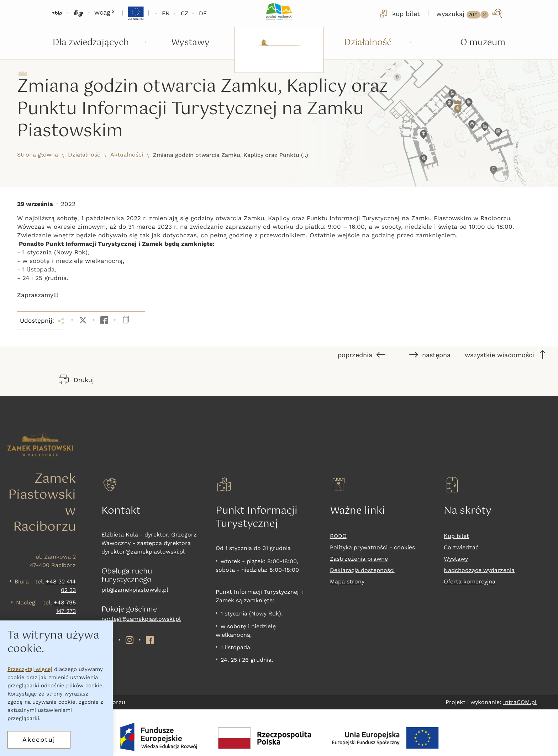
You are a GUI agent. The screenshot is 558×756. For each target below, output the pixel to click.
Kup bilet (456, 536)
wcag (104, 12)
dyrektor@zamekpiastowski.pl (143, 552)
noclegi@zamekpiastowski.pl (141, 619)
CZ (185, 13)
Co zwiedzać (461, 547)
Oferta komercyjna (470, 581)
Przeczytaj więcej (30, 669)
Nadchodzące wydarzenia (479, 570)
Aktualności (127, 155)
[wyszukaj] (470, 14)
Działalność (84, 155)
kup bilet (399, 14)
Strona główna (38, 155)
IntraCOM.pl (520, 702)
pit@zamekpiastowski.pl (135, 590)
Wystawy (456, 559)
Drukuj (76, 380)
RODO (338, 536)
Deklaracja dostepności (362, 570)
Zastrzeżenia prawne (359, 559)
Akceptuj (39, 739)
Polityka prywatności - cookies (372, 547)
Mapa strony (347, 581)
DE (203, 13)
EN (166, 13)
